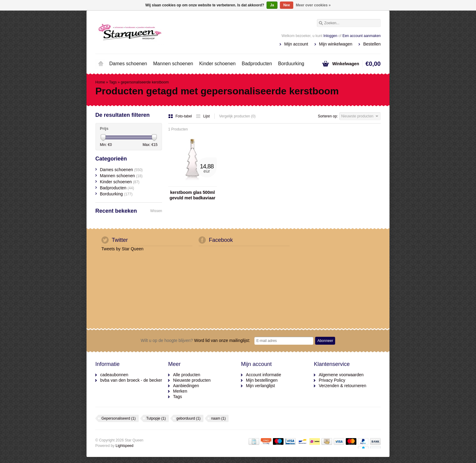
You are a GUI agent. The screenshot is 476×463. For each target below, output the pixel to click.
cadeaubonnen (114, 375)
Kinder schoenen (217, 64)
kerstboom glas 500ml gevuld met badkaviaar (193, 195)
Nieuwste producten (192, 380)
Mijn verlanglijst (260, 386)
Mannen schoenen (173, 64)
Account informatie (263, 375)
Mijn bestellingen (262, 380)
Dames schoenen (128, 64)
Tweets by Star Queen (122, 249)
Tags (113, 82)
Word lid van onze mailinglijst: (195, 340)
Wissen (156, 211)
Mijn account (296, 44)
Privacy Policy (332, 380)
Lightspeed (125, 446)
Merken (180, 391)
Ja (272, 5)
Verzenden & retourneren (342, 386)
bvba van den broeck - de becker (131, 380)
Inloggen (330, 36)
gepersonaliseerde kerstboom (145, 82)
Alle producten (187, 375)
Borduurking (291, 64)
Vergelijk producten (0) (237, 116)
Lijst (203, 116)
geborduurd (188, 418)
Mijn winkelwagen (336, 44)
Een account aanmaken (362, 36)
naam (218, 418)
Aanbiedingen (186, 386)
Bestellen (372, 44)
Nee (287, 5)
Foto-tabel (180, 116)
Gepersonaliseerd (119, 418)
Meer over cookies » (313, 5)
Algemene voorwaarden (341, 375)
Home (101, 64)
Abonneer (325, 341)
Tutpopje (156, 418)
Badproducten (257, 64)
